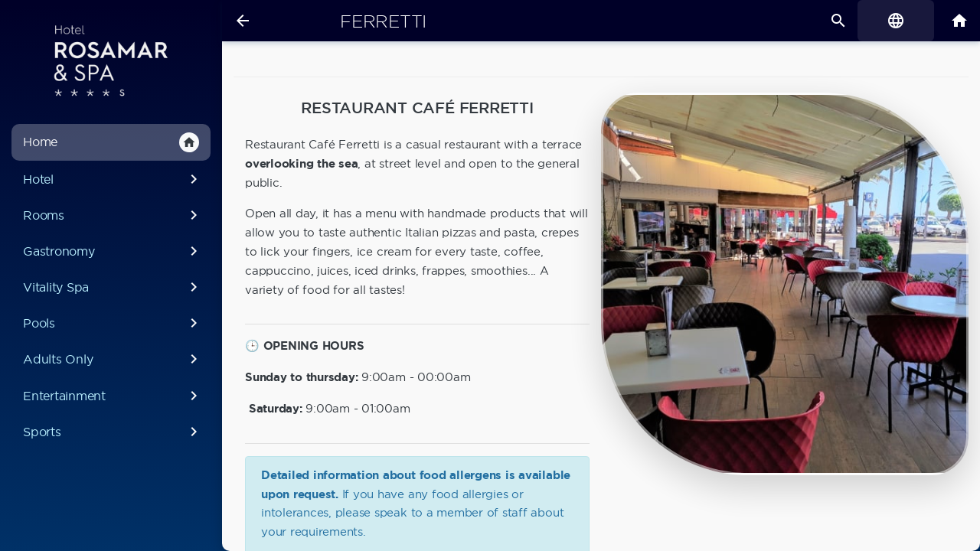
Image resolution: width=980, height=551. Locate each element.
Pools (113, 323)
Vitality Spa (113, 287)
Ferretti (383, 21)
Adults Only (113, 359)
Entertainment (113, 396)
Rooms (113, 215)
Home (111, 142)
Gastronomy (113, 251)
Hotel (113, 179)
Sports (113, 432)
